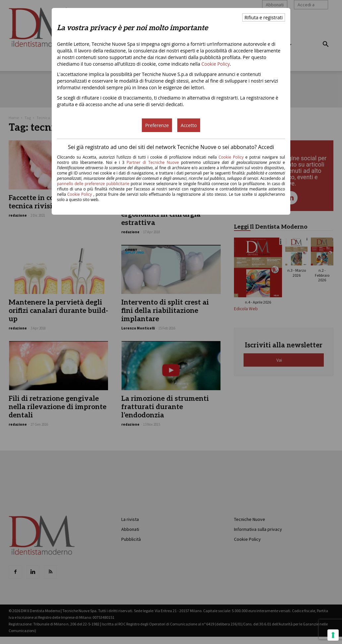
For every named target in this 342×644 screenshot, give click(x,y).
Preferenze (157, 125)
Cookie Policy (216, 64)
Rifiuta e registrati (264, 17)
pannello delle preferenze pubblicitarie (93, 184)
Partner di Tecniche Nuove (154, 162)
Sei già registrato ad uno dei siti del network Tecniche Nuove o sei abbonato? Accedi (171, 147)
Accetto (189, 125)
